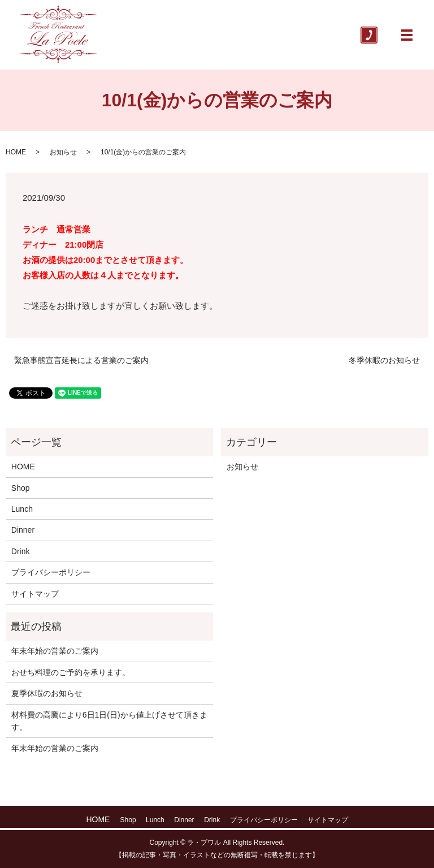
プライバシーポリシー (51, 572)
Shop (21, 488)
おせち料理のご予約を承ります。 (71, 672)
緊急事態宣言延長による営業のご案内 (81, 360)
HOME (16, 152)
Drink (21, 551)
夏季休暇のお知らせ (47, 693)
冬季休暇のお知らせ (384, 360)
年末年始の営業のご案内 (55, 651)
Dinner (23, 530)
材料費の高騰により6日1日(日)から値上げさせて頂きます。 (109, 721)
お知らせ (63, 152)
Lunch (22, 509)
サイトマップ (35, 594)
